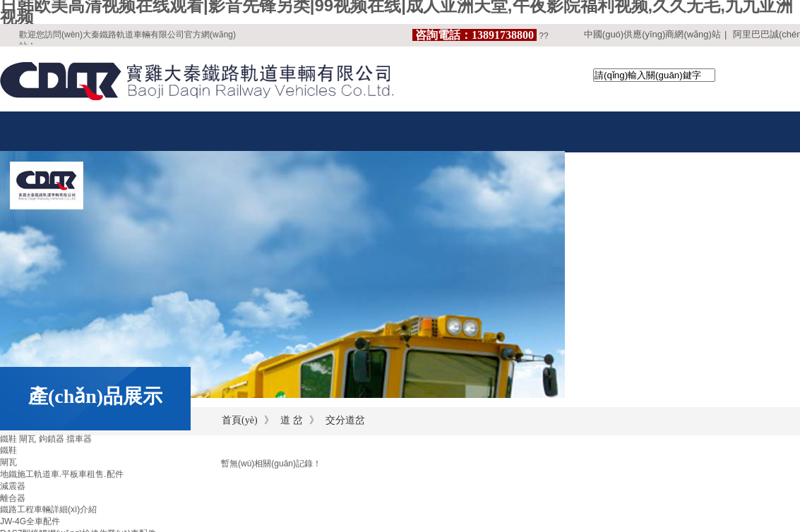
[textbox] (654, 75)
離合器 (13, 498)
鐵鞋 (8, 450)
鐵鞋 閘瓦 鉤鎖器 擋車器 (46, 439)
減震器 (13, 486)
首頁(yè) (240, 420)
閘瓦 (8, 462)
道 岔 (292, 420)
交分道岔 (345, 420)
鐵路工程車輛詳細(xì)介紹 (48, 509)
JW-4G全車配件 (30, 521)
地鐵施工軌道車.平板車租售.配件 (62, 474)
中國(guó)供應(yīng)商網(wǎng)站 (652, 34)
